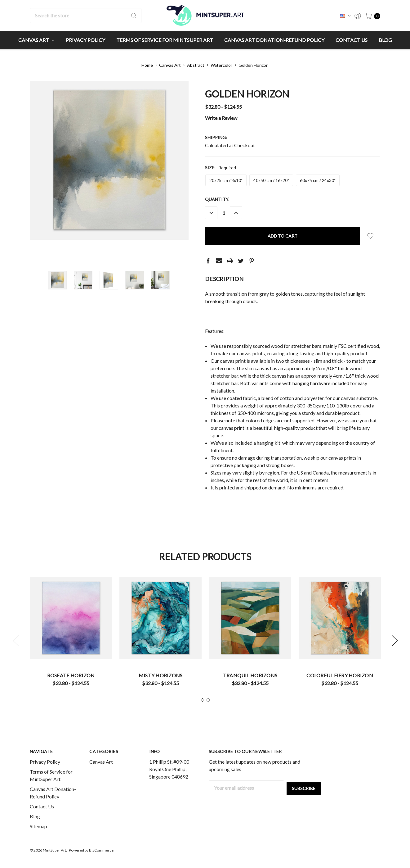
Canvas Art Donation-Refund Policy (274, 40)
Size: (221, 168)
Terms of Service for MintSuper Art (165, 40)
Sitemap (38, 826)
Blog (385, 40)
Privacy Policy (85, 40)
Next (394, 641)
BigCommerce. (102, 850)
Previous (16, 641)
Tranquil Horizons (250, 675)
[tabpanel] (71, 634)
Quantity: (217, 199)
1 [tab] (203, 700)
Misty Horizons (161, 675)
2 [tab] (208, 700)
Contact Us (352, 40)
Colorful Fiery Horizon (340, 675)
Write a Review (221, 118)
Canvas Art (36, 40)
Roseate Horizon (71, 675)
